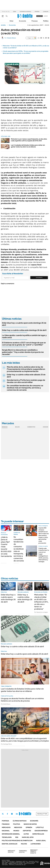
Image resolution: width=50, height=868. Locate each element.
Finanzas (35, 21)
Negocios (18, 827)
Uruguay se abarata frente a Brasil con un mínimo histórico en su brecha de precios (22, 700)
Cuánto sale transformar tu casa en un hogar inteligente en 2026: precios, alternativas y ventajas (44, 555)
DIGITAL (12, 852)
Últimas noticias (20, 821)
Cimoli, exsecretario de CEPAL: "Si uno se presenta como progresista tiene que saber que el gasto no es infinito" (26, 52)
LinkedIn (17, 814)
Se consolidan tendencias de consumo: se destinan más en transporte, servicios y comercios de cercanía (25, 388)
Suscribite (39, 278)
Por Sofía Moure (6, 704)
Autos (26, 834)
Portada (5, 821)
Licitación (46, 12)
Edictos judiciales (10, 844)
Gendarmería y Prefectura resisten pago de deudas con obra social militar (26, 381)
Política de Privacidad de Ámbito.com (17, 841)
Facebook (7, 814)
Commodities (31, 427)
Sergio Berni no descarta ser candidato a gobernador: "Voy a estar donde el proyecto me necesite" (23, 352)
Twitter (3, 814)
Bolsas (17, 427)
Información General (11, 834)
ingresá (46, 16)
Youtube (22, 814)
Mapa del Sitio (28, 837)
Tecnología (7, 837)
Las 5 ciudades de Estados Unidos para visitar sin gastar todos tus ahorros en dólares (28, 146)
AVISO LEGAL (41, 841)
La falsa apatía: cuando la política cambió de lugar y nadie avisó (24, 336)
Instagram (12, 814)
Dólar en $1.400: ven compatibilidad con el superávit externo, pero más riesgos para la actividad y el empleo (25, 740)
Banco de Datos (30, 824)
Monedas (5, 427)
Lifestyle (40, 827)
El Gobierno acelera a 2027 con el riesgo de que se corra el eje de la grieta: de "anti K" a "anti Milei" (24, 344)
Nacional (6, 831)
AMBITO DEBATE (34, 852)
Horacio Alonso (11, 38)
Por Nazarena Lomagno (41, 612)
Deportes (27, 831)
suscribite (40, 16)
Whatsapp (27, 814)
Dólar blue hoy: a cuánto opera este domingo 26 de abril (24, 324)
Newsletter (42, 814)
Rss (17, 837)
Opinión (29, 827)
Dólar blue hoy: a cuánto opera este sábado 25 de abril (24, 654)
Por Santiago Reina (6, 744)
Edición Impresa (41, 831)
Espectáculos (38, 834)
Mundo (16, 831)
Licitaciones (36, 844)
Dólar (15, 12)
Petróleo (37, 12)
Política (46, 21)
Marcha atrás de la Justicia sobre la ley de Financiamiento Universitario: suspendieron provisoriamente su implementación (26, 369)
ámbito (3, 25)
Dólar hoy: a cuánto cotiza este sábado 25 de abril (26, 376)
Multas (24, 844)
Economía (23, 21)
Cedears (46, 427)
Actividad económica (25, 12)
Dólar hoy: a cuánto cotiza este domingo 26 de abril (24, 330)
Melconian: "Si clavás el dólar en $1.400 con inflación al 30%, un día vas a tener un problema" (41, 602)
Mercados (6, 827)
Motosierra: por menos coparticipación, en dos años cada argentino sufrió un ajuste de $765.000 (29, 140)
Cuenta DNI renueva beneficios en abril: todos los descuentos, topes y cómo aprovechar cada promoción (44, 535)
